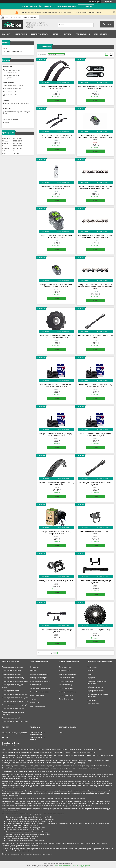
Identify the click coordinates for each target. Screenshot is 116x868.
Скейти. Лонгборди (37, 695)
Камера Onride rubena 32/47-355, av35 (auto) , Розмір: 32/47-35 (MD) (95, 386)
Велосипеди (35, 667)
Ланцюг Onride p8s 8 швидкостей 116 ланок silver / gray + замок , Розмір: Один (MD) (95, 187)
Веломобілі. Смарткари (67, 674)
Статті (56, 34)
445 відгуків (96, 2)
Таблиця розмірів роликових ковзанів (15, 681)
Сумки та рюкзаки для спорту (41, 681)
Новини (90, 671)
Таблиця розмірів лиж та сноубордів (15, 705)
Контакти (67, 34)
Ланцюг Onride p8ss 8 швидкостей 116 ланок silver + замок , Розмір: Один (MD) (95, 236)
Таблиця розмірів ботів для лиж (13, 708)
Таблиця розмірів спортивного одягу (15, 698)
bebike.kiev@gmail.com (13, 89)
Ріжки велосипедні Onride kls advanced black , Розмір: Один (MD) (95, 87)
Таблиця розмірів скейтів (11, 691)
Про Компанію (82, 34)
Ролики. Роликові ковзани (39, 692)
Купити (56, 100)
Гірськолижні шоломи (67, 678)
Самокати (34, 699)
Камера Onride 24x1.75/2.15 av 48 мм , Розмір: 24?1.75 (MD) (56, 533)
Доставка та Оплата (39, 34)
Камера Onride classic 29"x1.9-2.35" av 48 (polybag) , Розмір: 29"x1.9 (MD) (56, 286)
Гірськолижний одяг (66, 695)
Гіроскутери (35, 703)
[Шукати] (91, 25)
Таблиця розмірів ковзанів (11, 718)
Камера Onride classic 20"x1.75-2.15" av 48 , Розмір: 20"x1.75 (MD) (56, 236)
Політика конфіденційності (81, 866)
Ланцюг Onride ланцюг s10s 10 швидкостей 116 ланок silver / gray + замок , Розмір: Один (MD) (95, 286)
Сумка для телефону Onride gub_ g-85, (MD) (56, 581)
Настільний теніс (65, 671)
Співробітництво (101, 34)
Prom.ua (69, 864)
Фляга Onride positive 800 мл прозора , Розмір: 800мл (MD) (56, 187)
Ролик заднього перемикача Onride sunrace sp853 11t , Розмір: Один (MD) (56, 336)
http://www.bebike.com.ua (14, 85)
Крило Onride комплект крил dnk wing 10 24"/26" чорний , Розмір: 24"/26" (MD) (56, 136)
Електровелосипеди (37, 706)
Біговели (33, 671)
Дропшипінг (92, 700)
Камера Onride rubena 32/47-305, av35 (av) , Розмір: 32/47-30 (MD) (95, 435)
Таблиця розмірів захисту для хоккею (15, 721)
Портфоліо (91, 678)
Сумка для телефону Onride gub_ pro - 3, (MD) (95, 533)
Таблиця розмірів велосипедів (12, 667)
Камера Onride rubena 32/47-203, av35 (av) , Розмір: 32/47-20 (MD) (56, 435)
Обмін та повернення (95, 687)
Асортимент (20, 34)
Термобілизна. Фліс (66, 699)
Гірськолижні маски (66, 681)
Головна (6, 34)
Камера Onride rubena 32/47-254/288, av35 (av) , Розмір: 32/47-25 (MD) (56, 386)
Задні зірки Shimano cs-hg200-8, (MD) (95, 630)
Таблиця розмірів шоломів (11, 674)
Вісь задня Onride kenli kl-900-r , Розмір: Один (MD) (95, 336)
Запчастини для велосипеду (40, 688)
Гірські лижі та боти (66, 688)
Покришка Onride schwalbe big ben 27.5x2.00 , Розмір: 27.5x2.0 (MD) (56, 484)
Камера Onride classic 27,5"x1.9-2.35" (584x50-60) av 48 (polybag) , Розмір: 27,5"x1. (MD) (95, 137)
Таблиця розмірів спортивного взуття (15, 701)
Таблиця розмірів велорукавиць (13, 678)
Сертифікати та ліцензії (96, 691)
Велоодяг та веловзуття (39, 678)
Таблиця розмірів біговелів (11, 671)
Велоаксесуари (36, 685)
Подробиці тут (86, 6)
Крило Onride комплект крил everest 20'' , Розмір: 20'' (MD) (56, 87)
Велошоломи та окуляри (39, 674)
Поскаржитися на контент (63, 866)
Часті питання (92, 667)
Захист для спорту (66, 685)
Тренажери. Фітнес (66, 667)
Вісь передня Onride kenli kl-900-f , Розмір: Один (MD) (95, 484)
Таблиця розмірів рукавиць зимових (15, 694)
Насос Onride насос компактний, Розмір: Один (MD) (95, 582)
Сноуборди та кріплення (68, 692)
